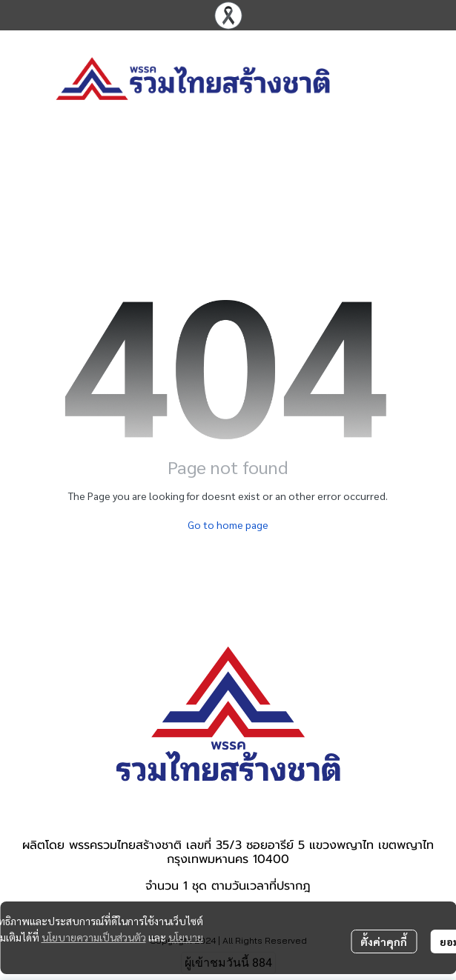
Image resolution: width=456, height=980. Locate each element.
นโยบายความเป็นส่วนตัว (94, 937)
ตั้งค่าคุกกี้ (384, 941)
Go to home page (228, 524)
